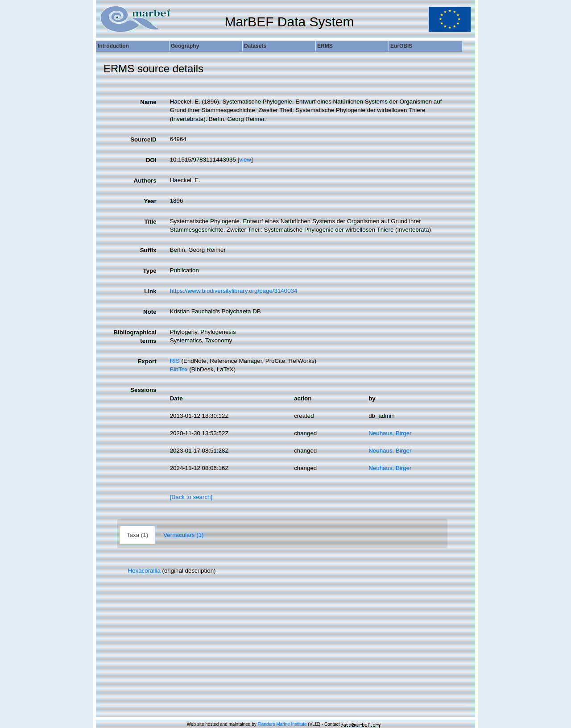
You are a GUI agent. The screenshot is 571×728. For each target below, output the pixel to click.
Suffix (148, 250)
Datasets (255, 46)
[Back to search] (191, 497)
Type (150, 271)
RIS (175, 361)
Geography (185, 46)
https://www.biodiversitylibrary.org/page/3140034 (234, 291)
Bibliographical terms (135, 337)
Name (148, 102)
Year (150, 201)
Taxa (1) (137, 535)
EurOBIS (401, 46)
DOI (151, 160)
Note (150, 312)
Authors (145, 181)
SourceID (143, 139)
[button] (124, 571)
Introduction (113, 46)
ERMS (325, 46)
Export (147, 361)
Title (150, 222)
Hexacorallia (141, 571)
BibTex (179, 369)
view (245, 160)
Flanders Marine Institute (282, 724)
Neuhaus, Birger (390, 433)
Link (150, 291)
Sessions (143, 390)
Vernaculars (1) (183, 535)
